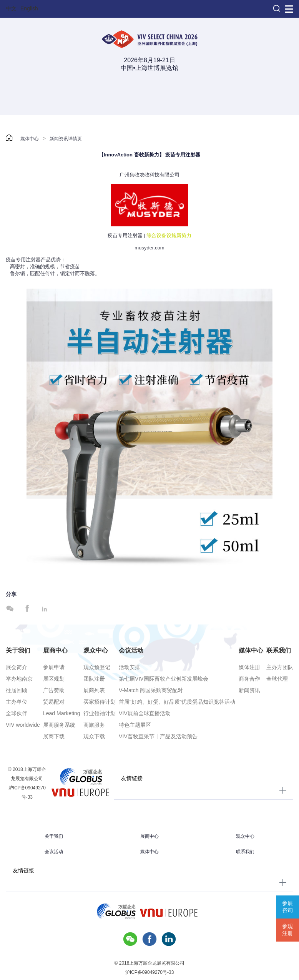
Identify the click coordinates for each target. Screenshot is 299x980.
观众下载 (94, 736)
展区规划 (54, 679)
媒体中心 (30, 139)
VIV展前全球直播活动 (145, 713)
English (29, 8)
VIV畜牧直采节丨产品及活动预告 (158, 736)
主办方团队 (280, 667)
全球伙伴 (17, 713)
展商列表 (94, 690)
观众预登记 (97, 667)
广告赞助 (54, 690)
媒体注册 (249, 667)
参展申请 (54, 667)
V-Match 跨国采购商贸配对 (151, 690)
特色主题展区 (135, 725)
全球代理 (277, 679)
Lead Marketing (62, 713)
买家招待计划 (100, 702)
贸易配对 (54, 702)
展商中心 (55, 650)
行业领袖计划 (100, 713)
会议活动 (131, 650)
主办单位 (17, 702)
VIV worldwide (23, 725)
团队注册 (94, 679)
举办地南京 (19, 679)
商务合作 (249, 679)
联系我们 (279, 650)
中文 (11, 8)
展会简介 (17, 667)
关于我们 (18, 650)
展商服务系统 (59, 725)
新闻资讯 (249, 690)
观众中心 (96, 650)
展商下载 (54, 736)
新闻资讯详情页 (66, 139)
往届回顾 (17, 690)
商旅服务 (94, 725)
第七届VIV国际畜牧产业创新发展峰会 (164, 679)
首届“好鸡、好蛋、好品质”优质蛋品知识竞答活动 (177, 702)
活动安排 (130, 667)
